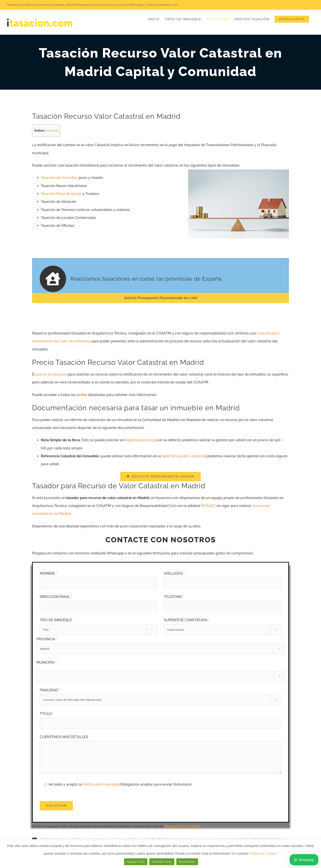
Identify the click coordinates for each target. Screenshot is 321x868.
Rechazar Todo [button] (162, 862)
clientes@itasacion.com (162, 5)
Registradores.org (140, 440)
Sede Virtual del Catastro (183, 456)
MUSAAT (208, 506)
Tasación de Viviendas (59, 178)
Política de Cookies (263, 853)
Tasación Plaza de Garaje (61, 194)
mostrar (51, 131)
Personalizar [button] (187, 862)
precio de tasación (51, 374)
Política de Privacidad (101, 784)
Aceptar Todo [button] (136, 862)
